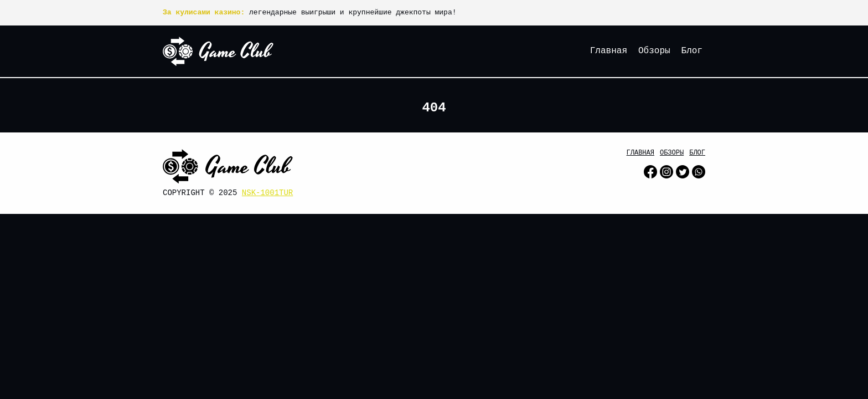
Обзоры (654, 51)
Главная (609, 51)
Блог (692, 51)
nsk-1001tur (267, 193)
